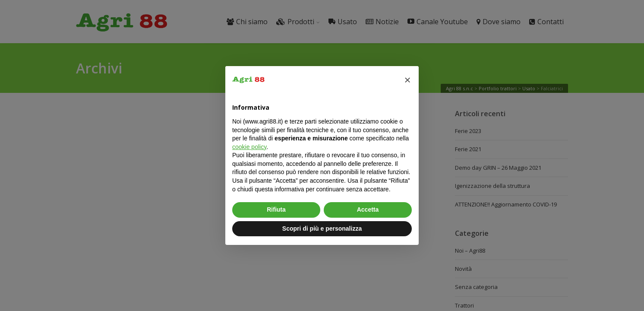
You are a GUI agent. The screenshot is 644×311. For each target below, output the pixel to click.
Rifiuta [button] (276, 209)
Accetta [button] (368, 209)
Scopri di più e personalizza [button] (322, 228)
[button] (407, 80)
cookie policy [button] (249, 147)
